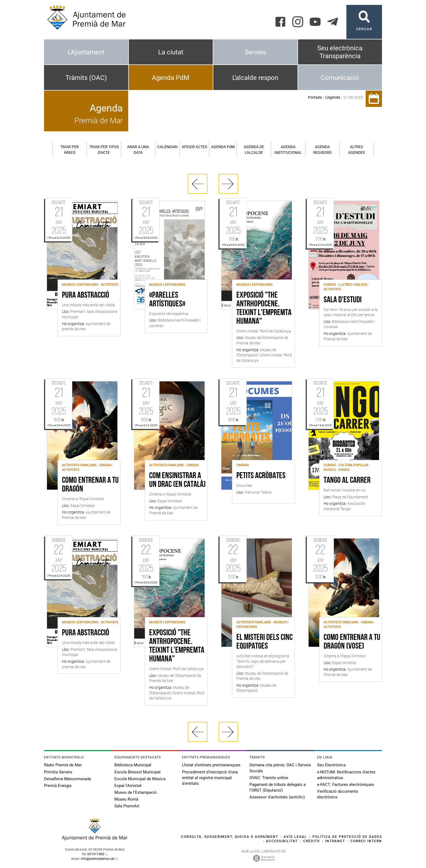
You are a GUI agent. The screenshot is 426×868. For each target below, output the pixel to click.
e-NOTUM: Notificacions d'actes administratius (346, 775)
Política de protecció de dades (347, 837)
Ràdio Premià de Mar (63, 765)
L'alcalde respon (255, 78)
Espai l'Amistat (128, 786)
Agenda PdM (171, 78)
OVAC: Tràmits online (269, 778)
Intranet (335, 841)
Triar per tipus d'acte (104, 150)
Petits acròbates (261, 476)
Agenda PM (223, 147)
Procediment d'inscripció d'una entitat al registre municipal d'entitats (210, 778)
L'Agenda (333, 97)
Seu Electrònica (331, 765)
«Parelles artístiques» (167, 300)
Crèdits (311, 841)
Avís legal (295, 837)
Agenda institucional (288, 150)
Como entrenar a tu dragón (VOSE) (352, 642)
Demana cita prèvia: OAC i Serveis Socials (280, 768)
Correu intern (366, 841)
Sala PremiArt (127, 806)
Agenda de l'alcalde (254, 150)
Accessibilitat (282, 841)
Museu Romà (126, 799)
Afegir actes (194, 147)
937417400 (96, 854)
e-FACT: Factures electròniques (346, 785)
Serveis (255, 52)
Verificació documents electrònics (338, 794)
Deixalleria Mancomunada (68, 779)
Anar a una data (138, 150)
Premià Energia (58, 786)
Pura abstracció (86, 295)
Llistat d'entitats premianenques (211, 765)
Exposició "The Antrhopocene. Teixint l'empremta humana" (264, 309)
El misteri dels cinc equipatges (264, 642)
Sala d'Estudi (343, 300)
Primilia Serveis (58, 772)
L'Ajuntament (86, 52)
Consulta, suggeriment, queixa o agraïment (230, 837)
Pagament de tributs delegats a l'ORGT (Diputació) (278, 787)
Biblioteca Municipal (133, 765)
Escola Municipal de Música (140, 779)
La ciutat (171, 52)
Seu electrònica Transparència (340, 52)
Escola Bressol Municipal (137, 772)
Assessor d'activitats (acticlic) (277, 797)
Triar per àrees (70, 150)
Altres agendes (356, 150)
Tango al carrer (347, 481)
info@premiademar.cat (98, 859)
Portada (315, 97)
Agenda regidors (322, 150)
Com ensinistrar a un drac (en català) (177, 480)
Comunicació (340, 78)
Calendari (167, 147)
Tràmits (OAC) (86, 78)
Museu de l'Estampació (136, 792)
